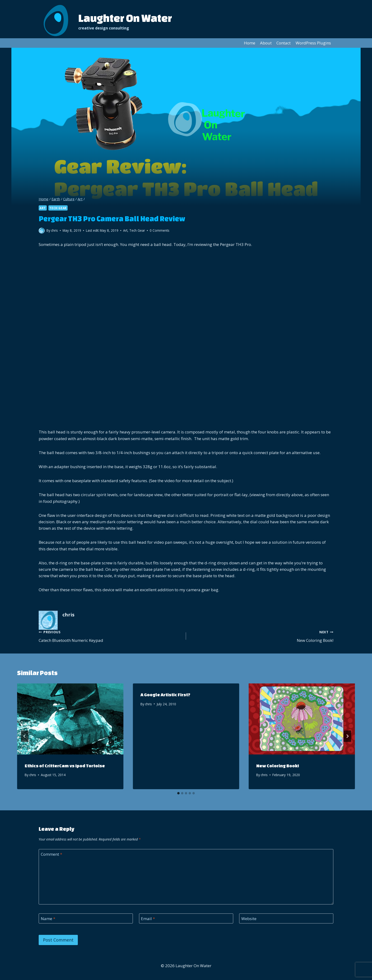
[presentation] (70, 719)
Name (48, 919)
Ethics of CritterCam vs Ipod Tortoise (65, 766)
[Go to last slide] (25, 736)
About (266, 43)
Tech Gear (58, 208)
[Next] (347, 736)
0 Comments (160, 230)
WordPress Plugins (313, 43)
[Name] (86, 919)
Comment (51, 854)
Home (250, 43)
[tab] (178, 793)
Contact (284, 43)
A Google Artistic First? (165, 695)
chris (33, 775)
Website (249, 919)
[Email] (186, 919)
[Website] (286, 919)
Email (148, 919)
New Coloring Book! (262, 636)
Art (43, 208)
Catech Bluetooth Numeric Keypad (110, 636)
